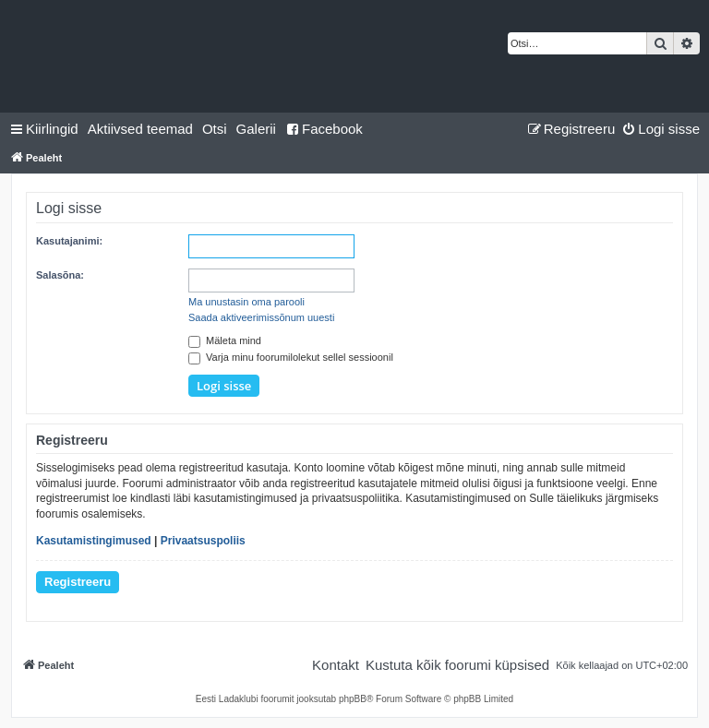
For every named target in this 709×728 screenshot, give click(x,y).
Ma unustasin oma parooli (246, 302)
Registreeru (78, 582)
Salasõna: (60, 275)
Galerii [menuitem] (256, 129)
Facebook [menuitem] (324, 129)
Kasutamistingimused (94, 541)
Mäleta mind (225, 340)
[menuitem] (140, 129)
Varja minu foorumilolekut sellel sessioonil (291, 357)
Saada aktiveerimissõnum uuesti (261, 317)
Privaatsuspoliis (203, 541)
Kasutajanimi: (69, 241)
